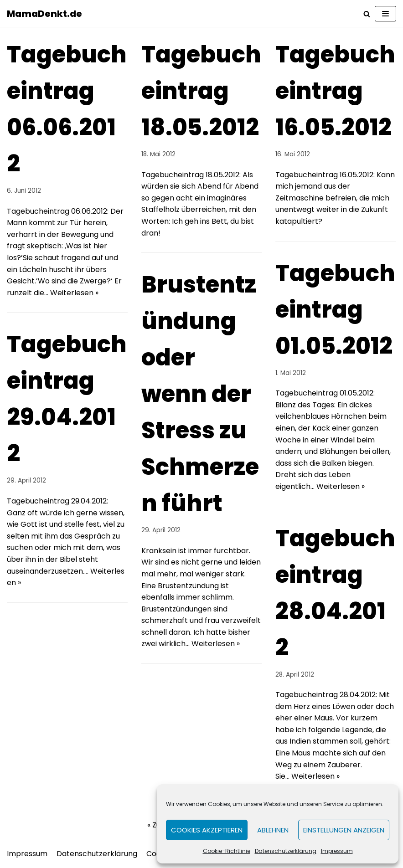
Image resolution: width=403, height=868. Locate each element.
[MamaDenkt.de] (44, 14)
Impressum (337, 851)
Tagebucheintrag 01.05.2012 (335, 310)
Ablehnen (273, 830)
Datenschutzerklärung (286, 851)
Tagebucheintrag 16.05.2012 (335, 91)
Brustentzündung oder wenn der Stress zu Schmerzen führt (200, 394)
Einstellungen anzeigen (344, 830)
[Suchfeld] (367, 14)
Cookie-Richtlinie (227, 851)
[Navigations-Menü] (385, 14)
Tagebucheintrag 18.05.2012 (201, 91)
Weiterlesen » (74, 293)
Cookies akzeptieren (207, 830)
